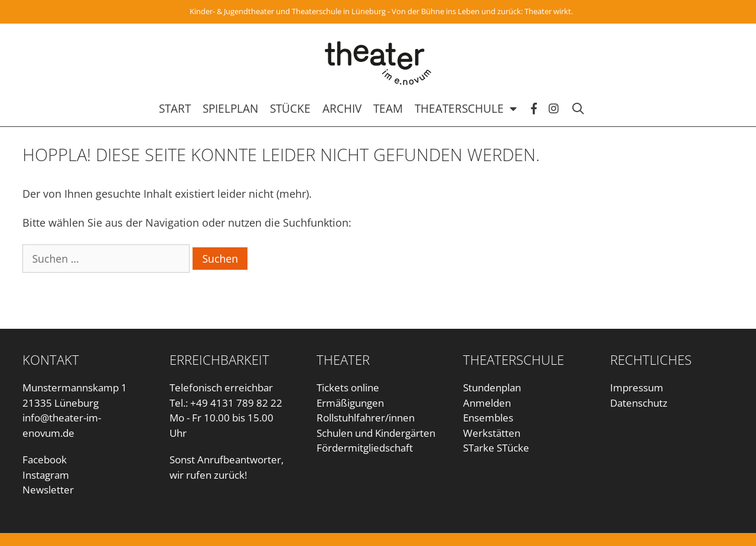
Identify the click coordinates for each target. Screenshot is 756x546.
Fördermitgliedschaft (365, 448)
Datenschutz (639, 403)
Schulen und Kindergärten (376, 433)
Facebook (45, 460)
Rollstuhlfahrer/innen (366, 418)
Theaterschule (472, 109)
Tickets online (348, 388)
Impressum (637, 388)
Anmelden (487, 403)
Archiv (342, 108)
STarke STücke (496, 448)
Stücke (290, 108)
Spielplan (230, 108)
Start (175, 108)
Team (388, 108)
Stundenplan (492, 388)
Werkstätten (492, 433)
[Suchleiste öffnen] (584, 109)
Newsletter (48, 490)
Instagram (46, 475)
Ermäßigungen (350, 403)
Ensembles (488, 418)
